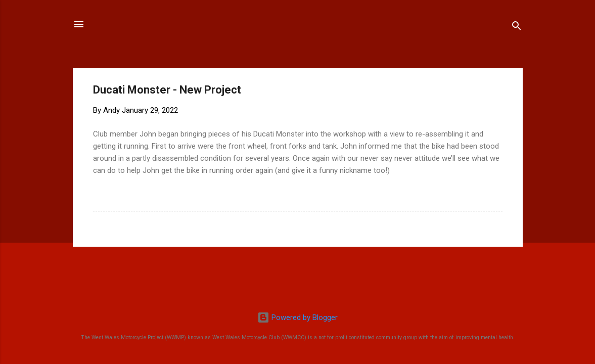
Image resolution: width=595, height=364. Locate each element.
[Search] (517, 28)
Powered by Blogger (297, 317)
